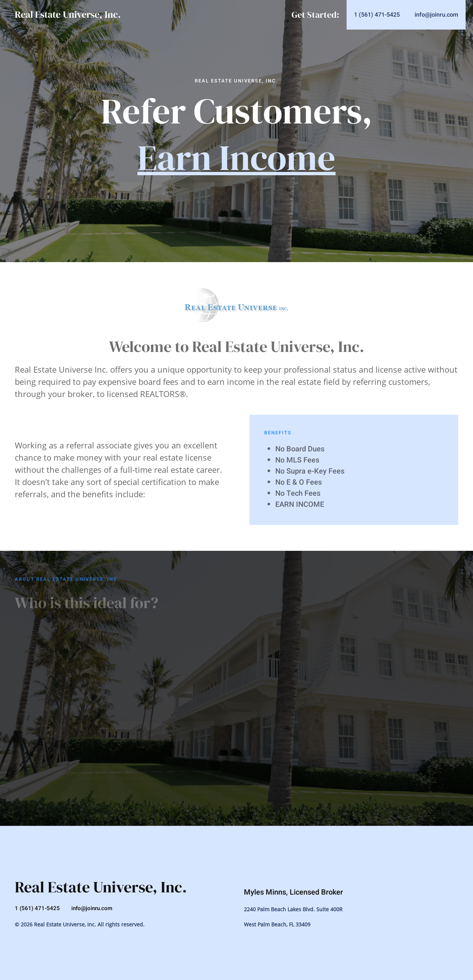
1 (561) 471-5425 (37, 908)
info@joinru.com (92, 908)
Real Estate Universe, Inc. (68, 14)
